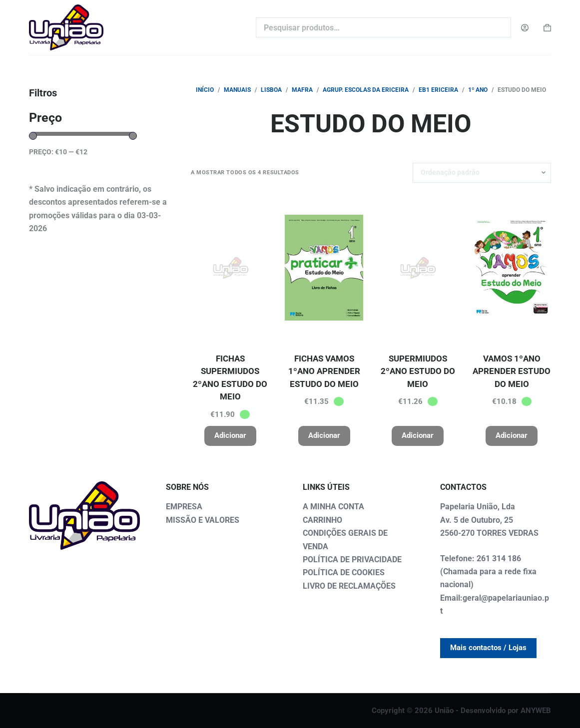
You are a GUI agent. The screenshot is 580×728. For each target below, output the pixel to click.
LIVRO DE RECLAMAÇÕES (349, 586)
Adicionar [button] (230, 435)
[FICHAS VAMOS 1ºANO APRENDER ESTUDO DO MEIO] (324, 268)
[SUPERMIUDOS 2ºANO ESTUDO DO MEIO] (418, 268)
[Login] (525, 28)
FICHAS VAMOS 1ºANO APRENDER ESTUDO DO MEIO (324, 371)
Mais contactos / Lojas (488, 648)
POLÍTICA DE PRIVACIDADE (352, 559)
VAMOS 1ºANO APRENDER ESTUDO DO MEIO (512, 371)
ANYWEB (536, 711)
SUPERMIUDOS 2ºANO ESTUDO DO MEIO (418, 371)
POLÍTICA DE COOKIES (344, 572)
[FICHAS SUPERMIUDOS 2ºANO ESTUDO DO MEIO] (230, 268)
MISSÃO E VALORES (203, 520)
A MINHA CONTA (333, 507)
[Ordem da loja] (482, 173)
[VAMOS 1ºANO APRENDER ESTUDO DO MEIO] (512, 268)
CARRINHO (322, 520)
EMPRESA (184, 507)
